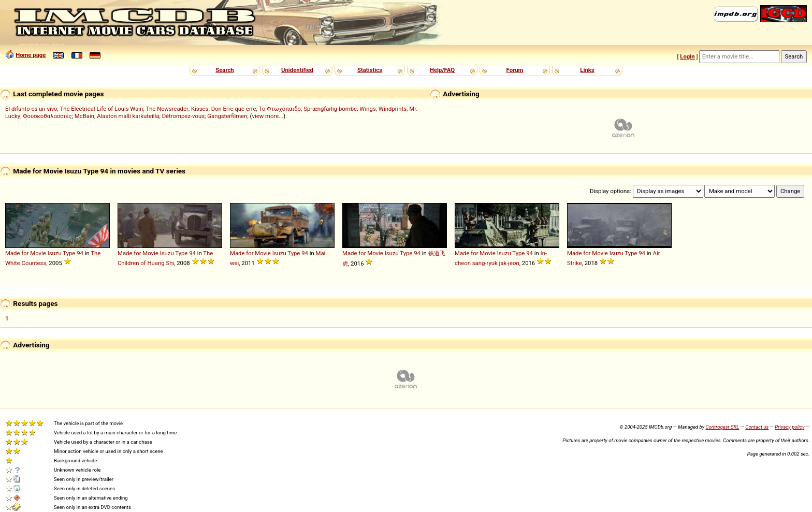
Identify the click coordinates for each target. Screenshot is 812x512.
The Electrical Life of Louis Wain (102, 109)
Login (687, 56)
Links (587, 70)
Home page (31, 55)
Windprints (393, 109)
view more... (267, 116)
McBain (84, 116)
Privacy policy (789, 427)
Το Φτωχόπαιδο (280, 109)
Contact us (757, 427)
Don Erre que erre (234, 109)
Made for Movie (26, 253)
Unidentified (297, 70)
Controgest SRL (722, 427)
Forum (515, 70)
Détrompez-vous (183, 116)
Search (224, 70)
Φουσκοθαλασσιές (47, 116)
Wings (367, 109)
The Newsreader (167, 109)
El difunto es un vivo (31, 109)
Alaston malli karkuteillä (128, 116)
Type (69, 253)
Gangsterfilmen (227, 116)
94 (80, 253)
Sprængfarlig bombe (330, 109)
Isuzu (55, 253)
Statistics (370, 70)
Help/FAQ (442, 70)
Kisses (200, 109)
